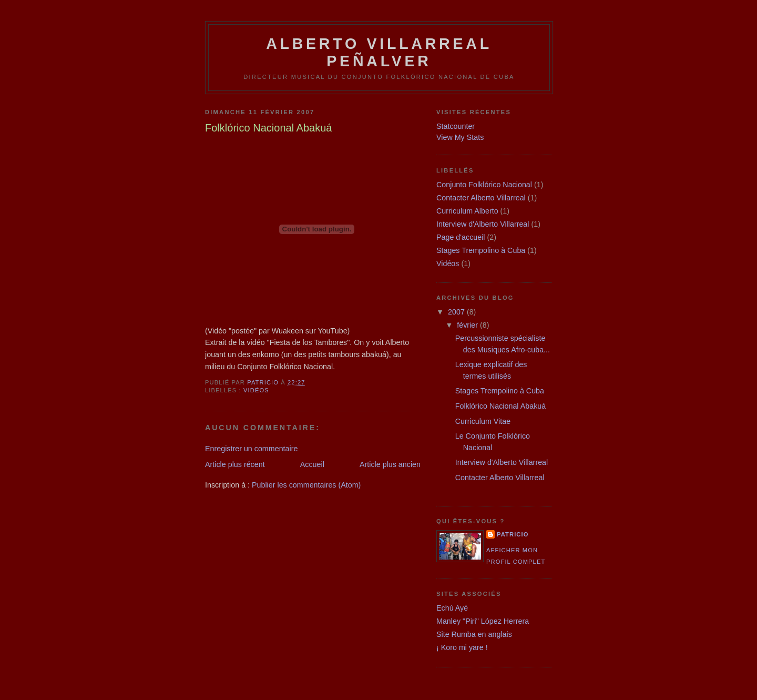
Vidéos (256, 390)
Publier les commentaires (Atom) (306, 485)
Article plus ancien (390, 464)
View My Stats (460, 137)
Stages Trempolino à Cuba (481, 250)
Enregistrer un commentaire (251, 449)
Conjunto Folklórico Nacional (484, 185)
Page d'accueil (461, 237)
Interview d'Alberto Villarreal (483, 224)
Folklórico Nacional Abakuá (500, 406)
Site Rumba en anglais (474, 634)
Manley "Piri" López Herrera (483, 621)
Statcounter (456, 126)
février (468, 325)
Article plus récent (235, 464)
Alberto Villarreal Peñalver (379, 52)
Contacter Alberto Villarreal (481, 198)
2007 (457, 312)
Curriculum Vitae (483, 421)
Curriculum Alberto (467, 211)
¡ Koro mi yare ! (462, 647)
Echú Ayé (452, 608)
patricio (513, 534)
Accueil (312, 464)
